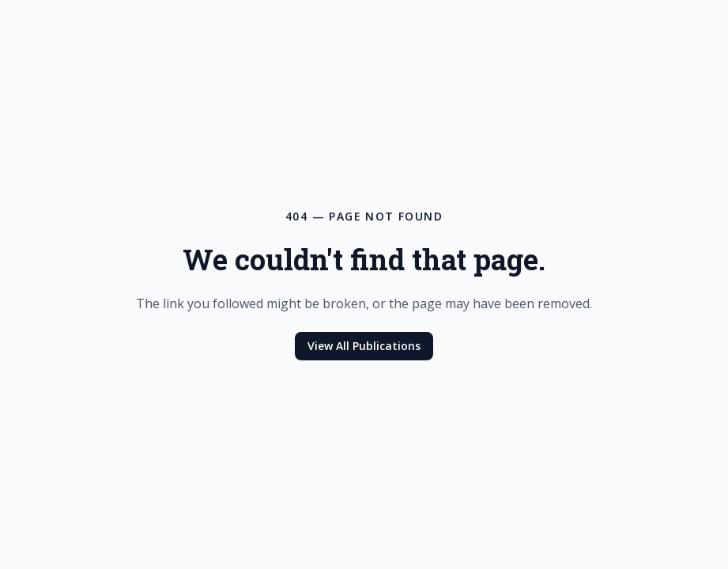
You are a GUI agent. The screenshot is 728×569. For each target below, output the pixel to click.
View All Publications (364, 346)
